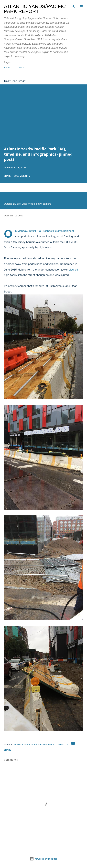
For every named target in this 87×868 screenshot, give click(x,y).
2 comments (22, 176)
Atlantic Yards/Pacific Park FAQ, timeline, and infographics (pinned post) (38, 154)
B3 (35, 744)
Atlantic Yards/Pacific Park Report (35, 9)
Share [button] (8, 176)
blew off (73, 270)
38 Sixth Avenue (23, 744)
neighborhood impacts (53, 744)
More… (22, 68)
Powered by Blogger (43, 859)
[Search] (73, 6)
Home (7, 68)
